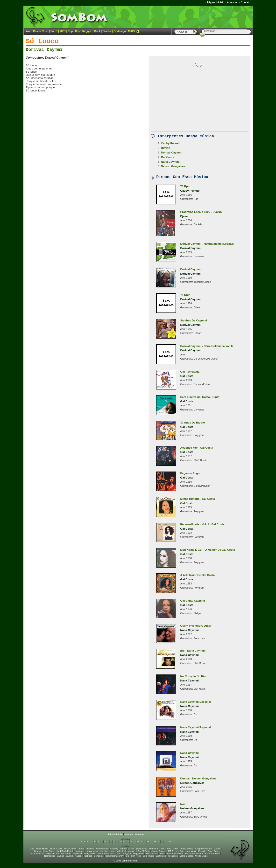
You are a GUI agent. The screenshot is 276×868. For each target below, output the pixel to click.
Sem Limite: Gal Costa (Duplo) (200, 397)
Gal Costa (168, 157)
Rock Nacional (212, 854)
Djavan (166, 148)
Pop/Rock (78, 854)
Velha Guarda (187, 856)
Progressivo (90, 854)
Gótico (217, 849)
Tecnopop (173, 856)
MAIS (134, 31)
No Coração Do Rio (193, 676)
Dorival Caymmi (44, 50)
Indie (112, 851)
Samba (107, 31)
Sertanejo (120, 31)
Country (114, 849)
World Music (202, 856)
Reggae (87, 31)
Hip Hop (104, 851)
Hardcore (79, 851)
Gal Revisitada (190, 372)
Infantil (131, 851)
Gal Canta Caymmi (193, 601)
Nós (183, 804)
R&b (113, 854)
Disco (131, 849)
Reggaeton (138, 854)
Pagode (202, 851)
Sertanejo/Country (115, 856)
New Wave (191, 851)
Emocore (153, 849)
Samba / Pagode (74, 856)
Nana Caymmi (170, 162)
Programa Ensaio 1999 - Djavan (201, 212)
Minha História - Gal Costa (198, 499)
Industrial (121, 851)
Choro (81, 849)
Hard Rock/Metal (64, 851)
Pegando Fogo (190, 473)
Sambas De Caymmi (194, 320)
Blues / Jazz (56, 849)
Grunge (38, 851)
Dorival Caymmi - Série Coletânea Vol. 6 (207, 346)
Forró (54, 31)
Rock (97, 31)
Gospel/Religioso (204, 849)
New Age (179, 851)
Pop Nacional (53, 854)
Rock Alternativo (174, 854)
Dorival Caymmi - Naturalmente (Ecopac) (207, 244)
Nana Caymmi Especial (196, 702)
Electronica (142, 849)
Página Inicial (215, 3)
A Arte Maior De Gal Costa (198, 575)
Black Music (42, 849)
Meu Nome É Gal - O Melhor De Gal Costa (208, 550)
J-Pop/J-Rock (143, 851)
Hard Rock (49, 851)
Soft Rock (136, 856)
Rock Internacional (194, 854)
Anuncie (232, 3)
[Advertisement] (193, 17)
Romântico (50, 856)
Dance (123, 849)
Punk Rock (103, 854)
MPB (63, 31)
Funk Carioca (187, 849)
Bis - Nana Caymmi (193, 651)
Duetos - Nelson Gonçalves (198, 778)
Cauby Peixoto (171, 143)
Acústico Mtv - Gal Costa (197, 448)
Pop (70, 31)
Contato (245, 3)
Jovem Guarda (159, 851)
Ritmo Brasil (152, 854)
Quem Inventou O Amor (196, 626)
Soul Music (148, 856)
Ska (127, 856)
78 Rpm (185, 186)
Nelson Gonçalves (173, 166)
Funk (175, 849)
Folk (162, 849)
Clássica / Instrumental (97, 849)
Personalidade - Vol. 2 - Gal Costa (202, 524)
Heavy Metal (92, 851)
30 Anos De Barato (193, 423)
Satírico (88, 856)
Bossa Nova (41, 31)
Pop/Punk (66, 854)
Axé (28, 31)
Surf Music (161, 856)
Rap (78, 31)
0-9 (169, 841)
